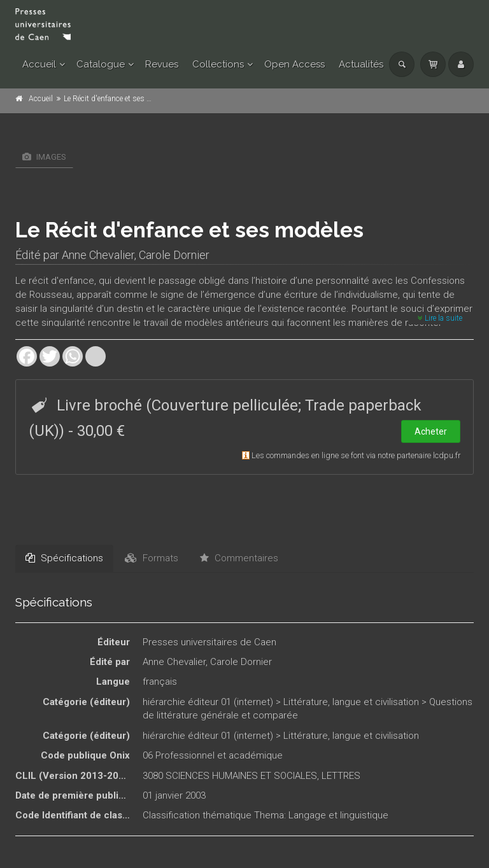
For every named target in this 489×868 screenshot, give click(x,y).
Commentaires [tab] (239, 558)
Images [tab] (44, 157)
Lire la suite (440, 318)
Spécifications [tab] (64, 558)
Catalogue (101, 64)
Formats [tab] (152, 558)
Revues (162, 64)
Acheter (431, 431)
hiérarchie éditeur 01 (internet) (208, 702)
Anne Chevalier (98, 255)
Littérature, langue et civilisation (351, 702)
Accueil (39, 64)
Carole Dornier (174, 255)
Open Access (294, 64)
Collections (218, 64)
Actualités (361, 64)
